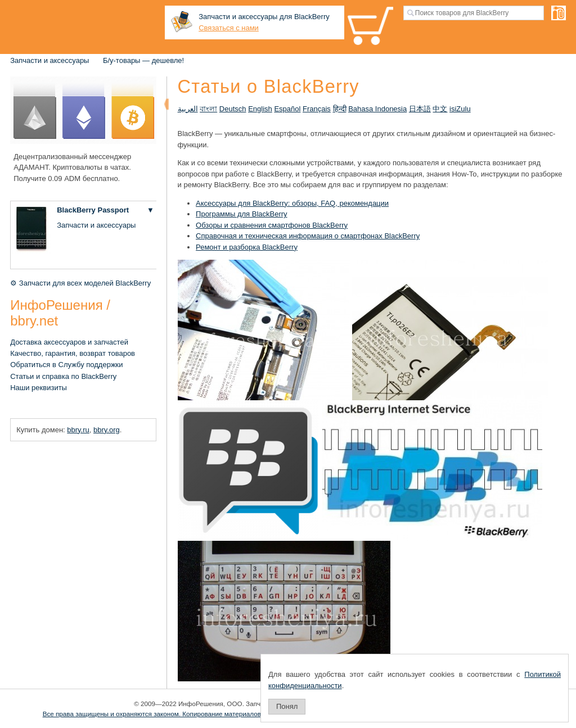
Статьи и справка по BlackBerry (63, 376)
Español (287, 109)
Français (317, 109)
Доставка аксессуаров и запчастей (69, 342)
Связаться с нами (229, 28)
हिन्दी (340, 109)
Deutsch (233, 109)
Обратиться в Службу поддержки (66, 365)
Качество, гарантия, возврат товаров (73, 353)
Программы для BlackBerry (242, 214)
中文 (440, 109)
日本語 (420, 109)
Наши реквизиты (39, 388)
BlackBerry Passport (93, 210)
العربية (188, 109)
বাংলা (208, 109)
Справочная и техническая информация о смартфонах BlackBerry (308, 236)
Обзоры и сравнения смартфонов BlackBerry (272, 225)
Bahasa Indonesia (377, 109)
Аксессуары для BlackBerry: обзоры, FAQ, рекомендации (292, 203)
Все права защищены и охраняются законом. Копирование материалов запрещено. (171, 714)
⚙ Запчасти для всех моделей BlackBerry (80, 283)
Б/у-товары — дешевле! (143, 60)
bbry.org (107, 430)
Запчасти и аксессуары (49, 60)
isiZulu (460, 109)
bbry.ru (78, 430)
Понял (287, 706)
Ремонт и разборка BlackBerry (247, 247)
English (260, 109)
